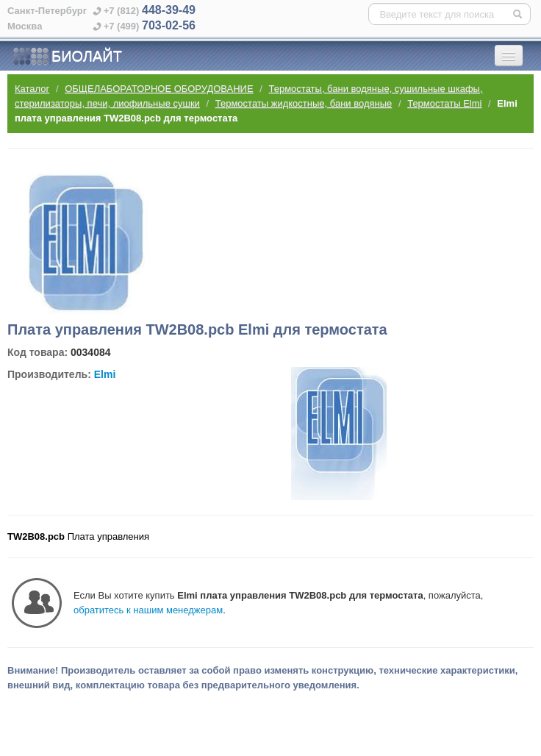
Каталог (32, 89)
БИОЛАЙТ (67, 57)
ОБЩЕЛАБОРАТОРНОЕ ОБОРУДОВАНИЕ (159, 89)
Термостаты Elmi (444, 103)
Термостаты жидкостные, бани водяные (304, 103)
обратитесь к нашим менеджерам (148, 610)
